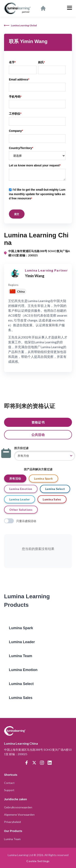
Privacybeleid (12, 822)
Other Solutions (21, 510)
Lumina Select (55, 489)
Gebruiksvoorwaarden (18, 807)
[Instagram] (42, 763)
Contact (9, 783)
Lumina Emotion (21, 489)
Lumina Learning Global (20, 25)
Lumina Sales (52, 499)
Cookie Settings (38, 861)
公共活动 (38, 435)
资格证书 (38, 422)
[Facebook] (27, 763)
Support (9, 790)
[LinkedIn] (50, 763)
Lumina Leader (20, 499)
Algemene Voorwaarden (19, 815)
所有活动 (15, 478)
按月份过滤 (21, 448)
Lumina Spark (43, 478)
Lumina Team (12, 839)
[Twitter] (34, 763)
